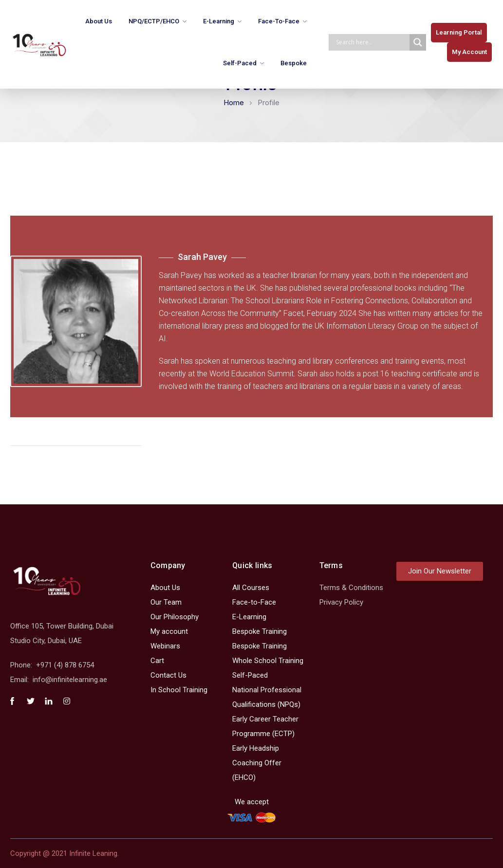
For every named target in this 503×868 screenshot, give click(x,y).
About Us (99, 21)
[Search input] (372, 42)
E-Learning (219, 21)
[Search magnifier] (418, 42)
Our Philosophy (175, 617)
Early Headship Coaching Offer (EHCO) (257, 763)
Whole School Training (268, 661)
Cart (157, 661)
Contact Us (168, 675)
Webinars (165, 646)
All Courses (251, 588)
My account (169, 631)
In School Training (179, 690)
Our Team (166, 602)
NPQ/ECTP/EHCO (154, 21)
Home (234, 102)
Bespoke (294, 63)
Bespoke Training (260, 631)
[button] (459, 33)
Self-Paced (240, 63)
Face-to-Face (279, 21)
